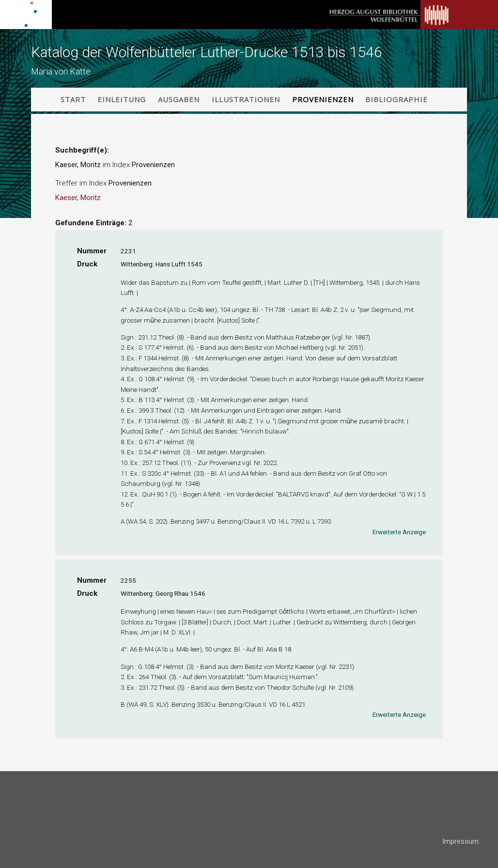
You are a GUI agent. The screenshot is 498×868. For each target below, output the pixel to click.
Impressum (460, 841)
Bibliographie (397, 99)
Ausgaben (179, 99)
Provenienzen (323, 99)
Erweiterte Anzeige (399, 532)
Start (73, 99)
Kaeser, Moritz (78, 198)
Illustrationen (246, 99)
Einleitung (122, 99)
